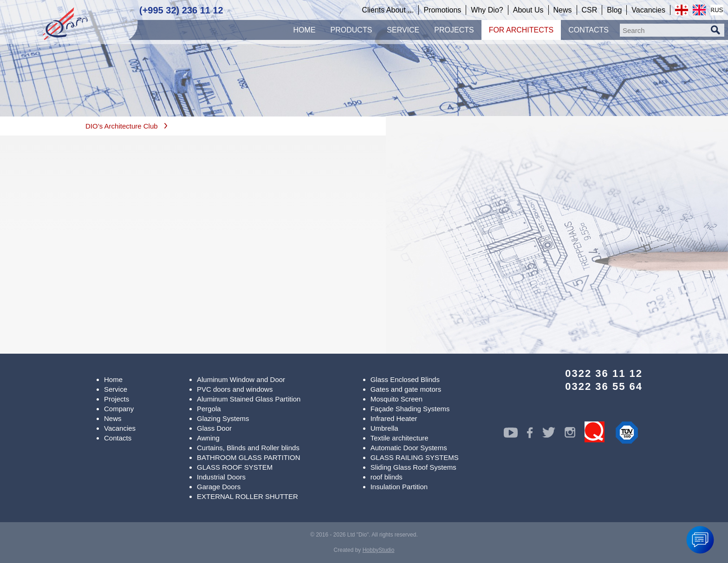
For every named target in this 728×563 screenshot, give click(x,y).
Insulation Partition (399, 487)
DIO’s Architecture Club (122, 126)
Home (113, 379)
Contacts (118, 438)
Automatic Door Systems (409, 448)
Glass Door (214, 428)
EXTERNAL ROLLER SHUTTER (247, 496)
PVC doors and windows (235, 389)
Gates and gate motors (406, 389)
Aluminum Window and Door (241, 379)
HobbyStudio (379, 550)
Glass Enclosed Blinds (405, 379)
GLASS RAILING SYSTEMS (415, 457)
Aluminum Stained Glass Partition (249, 399)
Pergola (209, 409)
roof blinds (387, 477)
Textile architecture (400, 438)
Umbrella (384, 428)
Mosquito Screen (397, 399)
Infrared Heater (394, 418)
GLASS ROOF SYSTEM (235, 467)
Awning (208, 438)
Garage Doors (219, 487)
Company (119, 409)
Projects (117, 399)
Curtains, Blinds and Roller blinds (248, 448)
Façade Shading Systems (410, 409)
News (113, 418)
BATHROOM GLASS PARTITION (249, 457)
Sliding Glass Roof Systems (413, 467)
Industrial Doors (221, 477)
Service (116, 389)
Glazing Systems (223, 418)
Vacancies (120, 428)
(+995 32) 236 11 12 (181, 10)
